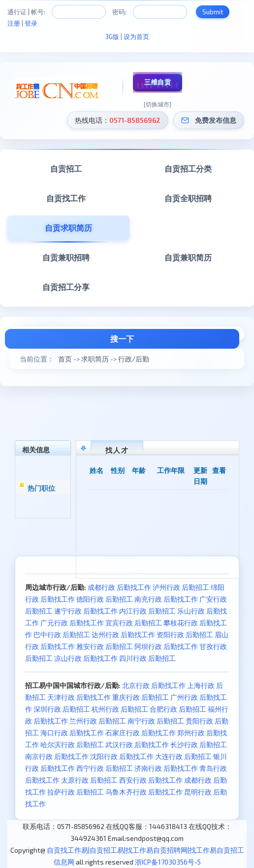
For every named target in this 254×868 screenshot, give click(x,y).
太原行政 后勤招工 (89, 780)
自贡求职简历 (68, 228)
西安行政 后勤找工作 (151, 780)
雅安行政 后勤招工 (105, 646)
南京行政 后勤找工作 (57, 756)
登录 (31, 23)
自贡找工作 (66, 198)
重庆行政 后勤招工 (141, 697)
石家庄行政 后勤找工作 (141, 733)
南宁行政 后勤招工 (156, 721)
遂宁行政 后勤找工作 (86, 611)
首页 (65, 359)
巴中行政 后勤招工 (62, 634)
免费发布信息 (216, 120)
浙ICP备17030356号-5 (168, 862)
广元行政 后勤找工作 (72, 623)
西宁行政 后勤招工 (105, 768)
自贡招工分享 (66, 287)
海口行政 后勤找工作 (72, 733)
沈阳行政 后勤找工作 (122, 756)
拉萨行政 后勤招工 (76, 792)
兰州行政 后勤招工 (98, 721)
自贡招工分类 (188, 168)
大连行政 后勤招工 (183, 756)
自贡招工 (66, 168)
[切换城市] (158, 104)
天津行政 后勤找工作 (79, 697)
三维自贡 (158, 82)
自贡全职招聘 (188, 198)
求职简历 (95, 359)
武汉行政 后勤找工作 (137, 744)
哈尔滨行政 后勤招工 (72, 744)
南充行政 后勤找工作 (166, 599)
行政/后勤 (134, 359)
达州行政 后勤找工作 (123, 634)
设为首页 (136, 36)
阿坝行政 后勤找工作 (166, 646)
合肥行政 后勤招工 (178, 709)
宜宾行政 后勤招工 (134, 623)
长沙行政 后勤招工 (199, 744)
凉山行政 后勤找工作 (86, 658)
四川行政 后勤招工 (147, 658)
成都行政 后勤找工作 (119, 587)
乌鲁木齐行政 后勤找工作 (144, 792)
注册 (14, 23)
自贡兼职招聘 (66, 257)
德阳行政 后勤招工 (105, 599)
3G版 (112, 36)
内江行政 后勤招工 (147, 611)
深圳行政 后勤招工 (62, 709)
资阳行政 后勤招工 (185, 634)
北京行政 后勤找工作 (154, 685)
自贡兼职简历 (188, 257)
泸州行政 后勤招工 (181, 587)
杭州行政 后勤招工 (120, 709)
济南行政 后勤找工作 (166, 768)
